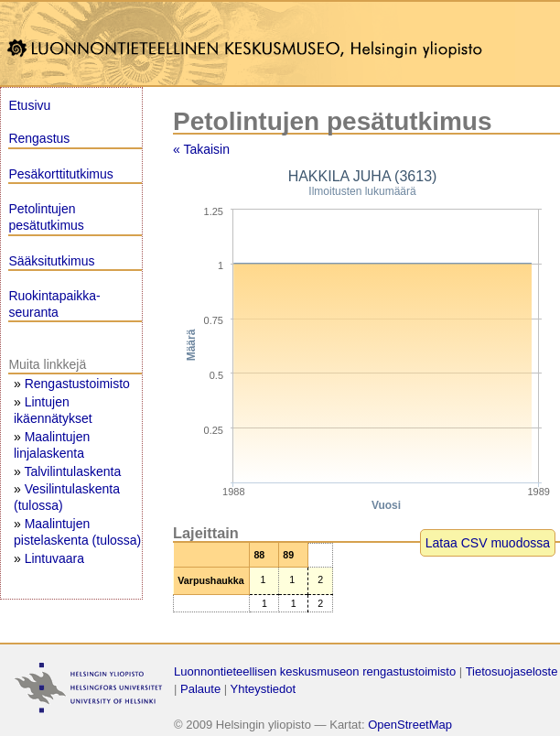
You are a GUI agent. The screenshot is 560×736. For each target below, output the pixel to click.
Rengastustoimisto (77, 384)
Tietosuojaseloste (512, 671)
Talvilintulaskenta (72, 471)
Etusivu (29, 105)
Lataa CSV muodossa (488, 543)
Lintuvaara (54, 558)
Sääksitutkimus (51, 261)
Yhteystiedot (264, 689)
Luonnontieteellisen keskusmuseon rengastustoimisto (315, 671)
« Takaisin (201, 149)
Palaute (200, 689)
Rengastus (39, 138)
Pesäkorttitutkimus (60, 174)
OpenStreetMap (410, 725)
